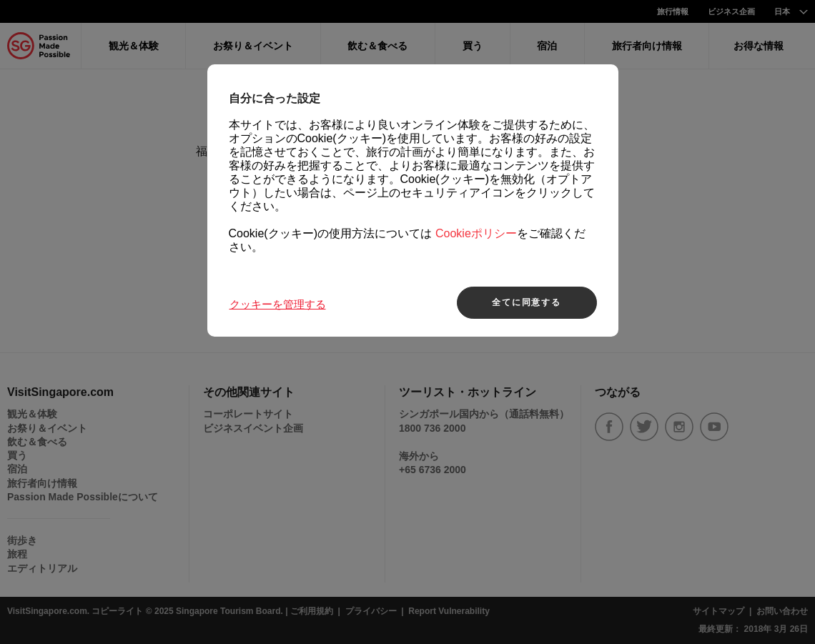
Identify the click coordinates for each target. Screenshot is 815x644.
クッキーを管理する (278, 304)
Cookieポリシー (476, 234)
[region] (413, 200)
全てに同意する (527, 303)
